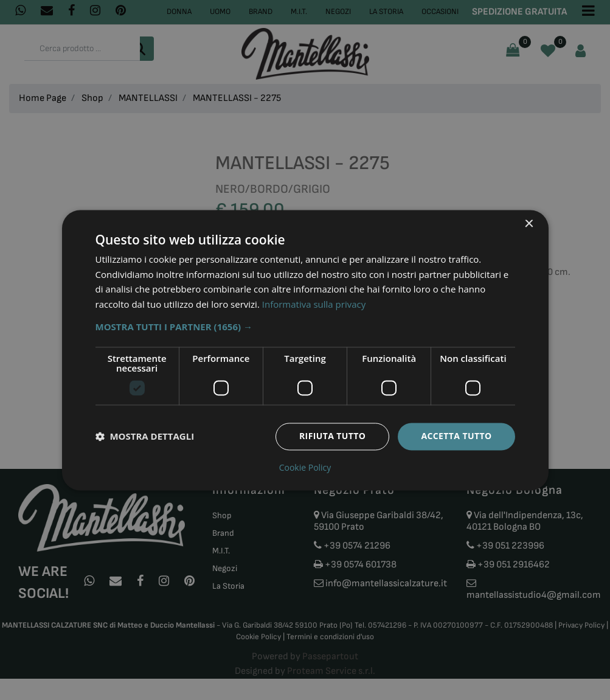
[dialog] (305, 350)
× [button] (529, 224)
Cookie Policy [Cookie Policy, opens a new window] (305, 468)
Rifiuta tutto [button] (332, 436)
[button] (305, 327)
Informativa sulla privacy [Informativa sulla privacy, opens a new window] (314, 305)
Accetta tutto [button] (456, 436)
